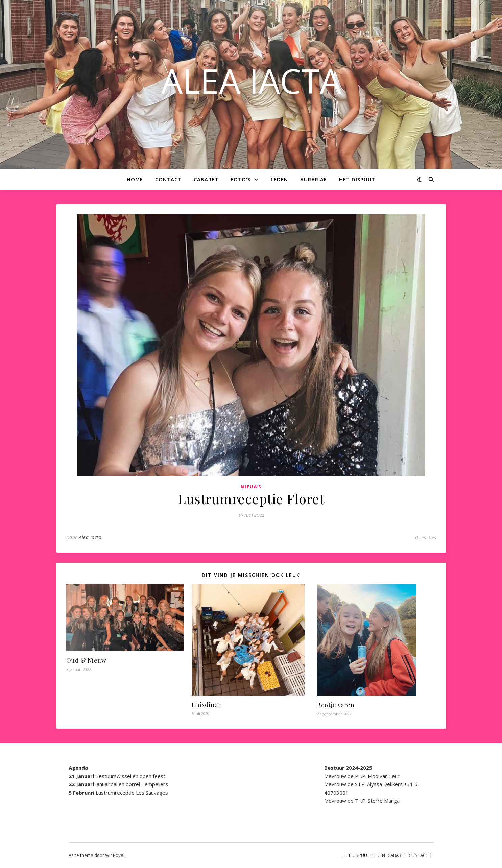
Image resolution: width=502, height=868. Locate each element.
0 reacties (426, 537)
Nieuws (251, 487)
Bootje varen (336, 705)
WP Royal (115, 855)
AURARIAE (314, 179)
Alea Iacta (90, 537)
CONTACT (168, 179)
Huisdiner (206, 705)
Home (135, 179)
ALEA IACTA (251, 80)
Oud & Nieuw (86, 660)
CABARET (206, 179)
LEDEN (279, 179)
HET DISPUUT (357, 179)
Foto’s (241, 179)
